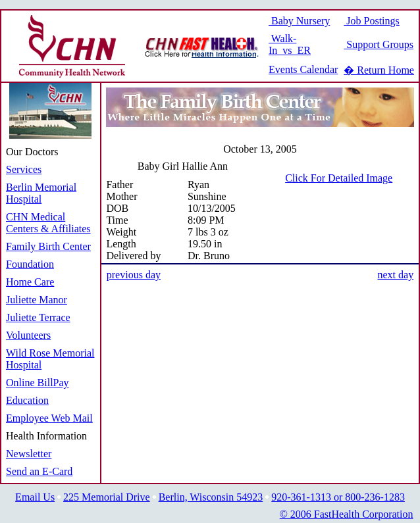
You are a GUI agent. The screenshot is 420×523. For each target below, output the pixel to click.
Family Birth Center (48, 246)
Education (27, 400)
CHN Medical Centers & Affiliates (48, 223)
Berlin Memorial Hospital (41, 193)
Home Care (30, 282)
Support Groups (379, 44)
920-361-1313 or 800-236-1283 (338, 497)
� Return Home (379, 70)
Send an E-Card (39, 471)
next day (395, 275)
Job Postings (371, 21)
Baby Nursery (299, 21)
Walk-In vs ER (290, 44)
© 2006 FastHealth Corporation (347, 514)
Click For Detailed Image (339, 178)
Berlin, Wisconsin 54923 (211, 497)
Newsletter (29, 454)
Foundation (30, 264)
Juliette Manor (37, 300)
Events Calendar (303, 69)
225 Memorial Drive (107, 497)
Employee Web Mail (49, 418)
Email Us (35, 497)
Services (24, 169)
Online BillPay (38, 383)
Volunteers (28, 335)
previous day (134, 275)
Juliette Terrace (38, 317)
